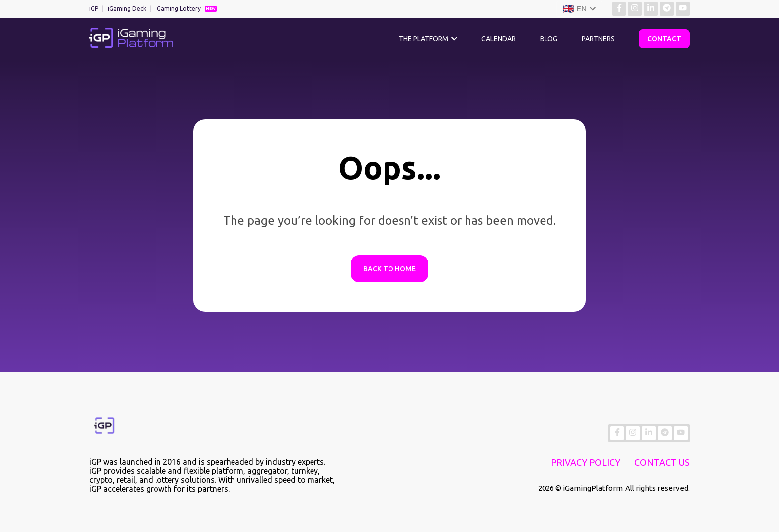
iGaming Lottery (178, 9)
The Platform (424, 39)
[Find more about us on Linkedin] (651, 9)
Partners (598, 39)
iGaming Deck (127, 9)
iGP (94, 9)
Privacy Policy (585, 462)
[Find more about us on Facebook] (619, 9)
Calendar (499, 39)
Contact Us (662, 462)
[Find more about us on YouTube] (683, 9)
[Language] (579, 9)
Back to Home (389, 269)
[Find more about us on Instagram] (635, 9)
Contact (664, 39)
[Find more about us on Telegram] (667, 9)
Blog (549, 39)
